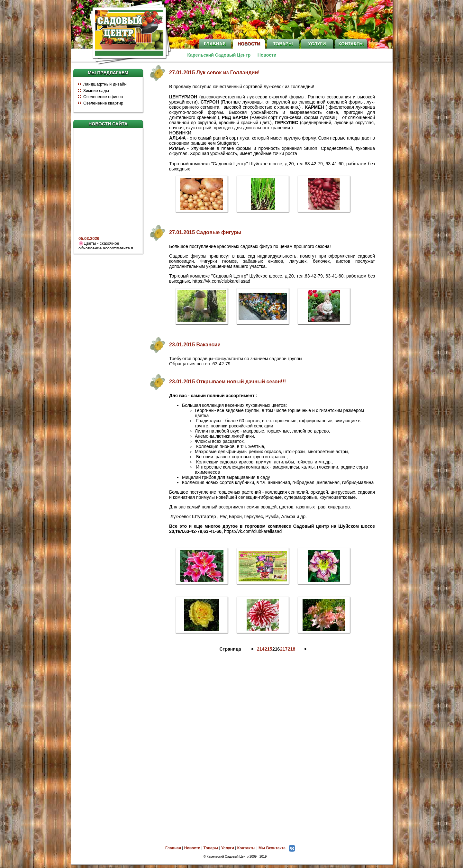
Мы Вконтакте (278, 848)
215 (268, 649)
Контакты (351, 44)
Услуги (317, 44)
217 (283, 649)
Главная (215, 44)
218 (291, 649)
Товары (283, 44)
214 (260, 649)
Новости (249, 44)
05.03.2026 (89, 241)
